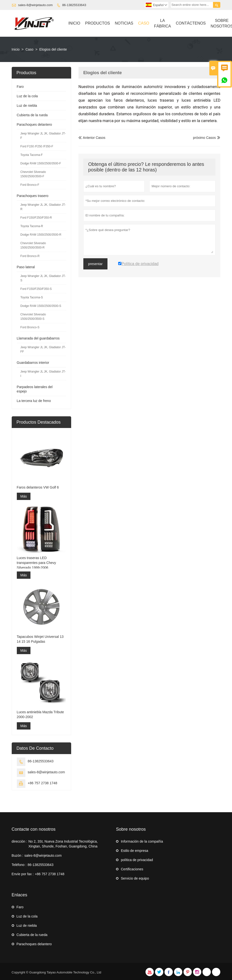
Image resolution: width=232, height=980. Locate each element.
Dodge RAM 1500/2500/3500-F (41, 163)
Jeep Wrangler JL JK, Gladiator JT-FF (43, 349)
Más (24, 496)
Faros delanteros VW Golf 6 (38, 487)
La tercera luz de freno (34, 401)
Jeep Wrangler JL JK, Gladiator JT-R (43, 207)
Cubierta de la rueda (32, 115)
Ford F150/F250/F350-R (36, 218)
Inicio (74, 23)
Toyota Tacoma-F (32, 155)
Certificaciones (132, 869)
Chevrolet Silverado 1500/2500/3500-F (33, 174)
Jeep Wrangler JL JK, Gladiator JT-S (43, 278)
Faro (20, 87)
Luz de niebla (27, 106)
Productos (97, 23)
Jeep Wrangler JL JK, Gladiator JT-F (43, 136)
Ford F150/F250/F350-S (36, 289)
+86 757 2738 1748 (43, 783)
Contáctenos (191, 23)
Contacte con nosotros (34, 829)
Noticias (124, 23)
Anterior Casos (92, 138)
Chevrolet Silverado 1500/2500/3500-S (33, 317)
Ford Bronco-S (30, 327)
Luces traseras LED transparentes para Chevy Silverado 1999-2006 (36, 563)
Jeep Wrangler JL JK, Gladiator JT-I (43, 374)
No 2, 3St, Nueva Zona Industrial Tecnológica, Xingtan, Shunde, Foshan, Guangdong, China (63, 844)
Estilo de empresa (135, 851)
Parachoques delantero (34, 125)
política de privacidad (137, 860)
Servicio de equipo (135, 878)
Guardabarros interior (33, 363)
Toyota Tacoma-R (32, 226)
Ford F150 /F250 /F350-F (37, 146)
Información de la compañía (142, 841)
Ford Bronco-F (30, 185)
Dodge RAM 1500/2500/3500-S (41, 306)
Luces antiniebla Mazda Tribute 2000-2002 (40, 714)
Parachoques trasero (33, 196)
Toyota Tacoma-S (32, 297)
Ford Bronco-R (30, 256)
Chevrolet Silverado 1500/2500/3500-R (33, 245)
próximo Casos (204, 138)
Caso (144, 23)
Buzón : (17, 855)
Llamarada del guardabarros (38, 338)
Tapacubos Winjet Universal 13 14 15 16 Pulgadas (40, 639)
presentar (95, 264)
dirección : (19, 841)
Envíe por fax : (23, 874)
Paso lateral (26, 267)
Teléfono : (19, 865)
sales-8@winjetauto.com (35, 5)
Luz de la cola (27, 96)
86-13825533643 (74, 5)
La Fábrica (162, 23)
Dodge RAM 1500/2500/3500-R (41, 235)
